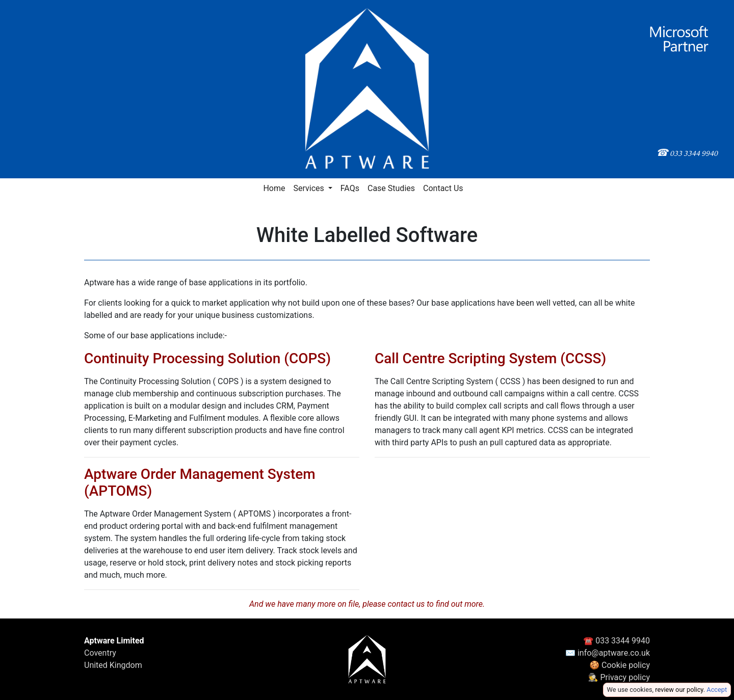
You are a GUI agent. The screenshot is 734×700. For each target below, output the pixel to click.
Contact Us (443, 188)
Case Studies (391, 188)
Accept (717, 690)
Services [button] (309, 188)
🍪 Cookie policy (620, 665)
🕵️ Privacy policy (619, 677)
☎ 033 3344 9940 (617, 641)
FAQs (350, 188)
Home (274, 188)
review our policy (679, 690)
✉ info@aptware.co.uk (608, 653)
